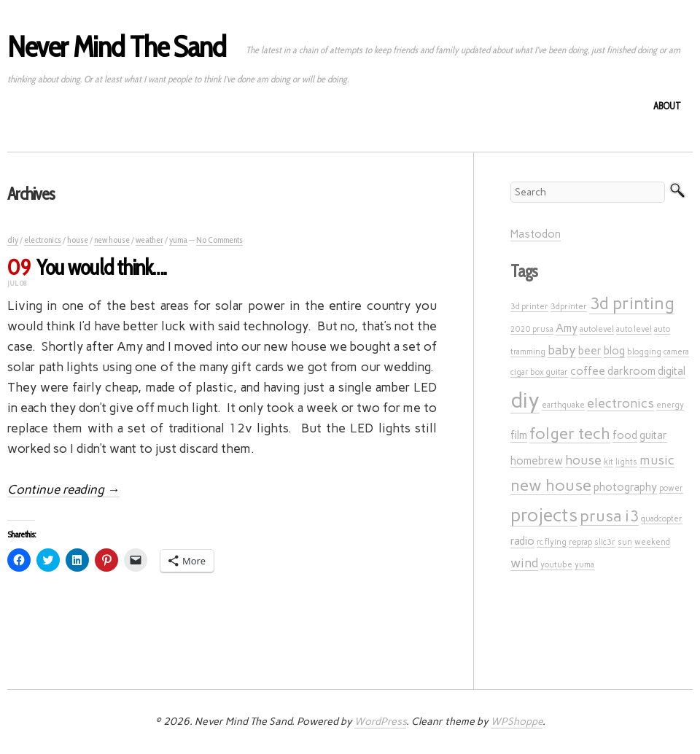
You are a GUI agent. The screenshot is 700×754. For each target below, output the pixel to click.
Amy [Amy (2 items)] (567, 328)
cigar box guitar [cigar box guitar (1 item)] (539, 372)
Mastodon (536, 234)
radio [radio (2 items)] (522, 541)
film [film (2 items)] (519, 435)
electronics (43, 240)
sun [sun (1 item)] (625, 542)
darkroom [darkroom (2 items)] (631, 371)
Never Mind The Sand (117, 46)
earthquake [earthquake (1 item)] (563, 405)
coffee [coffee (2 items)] (588, 371)
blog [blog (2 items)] (614, 351)
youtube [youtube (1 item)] (556, 565)
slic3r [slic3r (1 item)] (605, 542)
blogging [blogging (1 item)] (644, 352)
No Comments (219, 240)
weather (149, 240)
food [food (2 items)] (625, 435)
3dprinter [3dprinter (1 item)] (569, 307)
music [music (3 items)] (657, 460)
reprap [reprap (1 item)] (580, 542)
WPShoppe (517, 722)
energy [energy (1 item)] (670, 405)
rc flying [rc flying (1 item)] (552, 542)
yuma (178, 240)
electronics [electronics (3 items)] (621, 403)
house (78, 240)
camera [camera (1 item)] (676, 352)
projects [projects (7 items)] (544, 515)
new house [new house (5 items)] (551, 485)
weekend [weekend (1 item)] (652, 542)
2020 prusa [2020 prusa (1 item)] (532, 329)
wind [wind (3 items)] (524, 563)
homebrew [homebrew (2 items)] (537, 461)
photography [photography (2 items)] (625, 487)
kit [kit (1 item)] (608, 462)
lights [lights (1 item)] (626, 462)
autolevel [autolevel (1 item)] (597, 329)
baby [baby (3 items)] (562, 350)
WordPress (380, 722)
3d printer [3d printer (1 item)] (529, 307)
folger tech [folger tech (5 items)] (570, 433)
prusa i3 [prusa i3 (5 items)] (609, 516)
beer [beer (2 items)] (590, 351)
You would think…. (101, 267)
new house (112, 240)
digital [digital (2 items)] (672, 371)
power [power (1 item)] (671, 488)
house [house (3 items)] (583, 460)
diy (13, 240)
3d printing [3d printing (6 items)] (632, 303)
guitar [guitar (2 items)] (653, 435)
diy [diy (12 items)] (525, 400)
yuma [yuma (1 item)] (584, 565)
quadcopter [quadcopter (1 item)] (662, 519)
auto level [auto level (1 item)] (634, 329)
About (667, 106)
